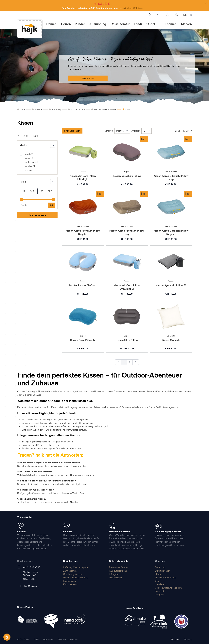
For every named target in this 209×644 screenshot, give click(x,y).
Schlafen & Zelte (78, 109)
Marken (186, 24)
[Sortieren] (122, 131)
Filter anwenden (37, 215)
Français (188, 639)
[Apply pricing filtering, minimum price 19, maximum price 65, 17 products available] (52, 205)
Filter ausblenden (72, 131)
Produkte (38, 109)
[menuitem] (76, 567)
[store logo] (30, 29)
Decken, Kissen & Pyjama (105, 109)
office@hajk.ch (30, 586)
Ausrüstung (57, 109)
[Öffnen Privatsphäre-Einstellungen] (7, 637)
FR (190, 15)
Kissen (128, 109)
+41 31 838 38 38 (32, 567)
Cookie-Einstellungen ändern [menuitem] (168, 588)
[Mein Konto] (158, 15)
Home (23, 109)
